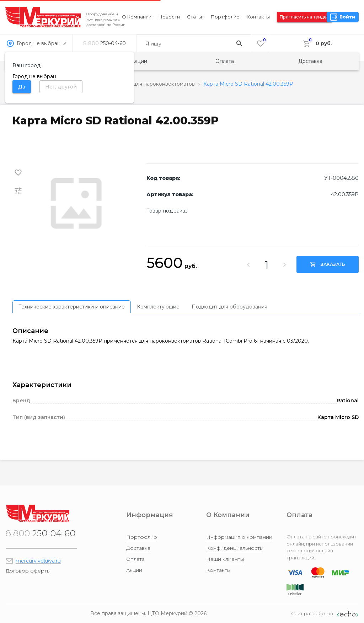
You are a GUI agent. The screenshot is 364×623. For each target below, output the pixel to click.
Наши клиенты (225, 559)
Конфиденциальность (234, 548)
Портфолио (225, 17)
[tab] (72, 307)
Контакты (258, 17)
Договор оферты (28, 571)
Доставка (310, 61)
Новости (169, 17)
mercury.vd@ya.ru (38, 561)
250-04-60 (105, 43)
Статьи (195, 17)
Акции (139, 61)
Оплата (225, 61)
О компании (137, 17)
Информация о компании (239, 537)
